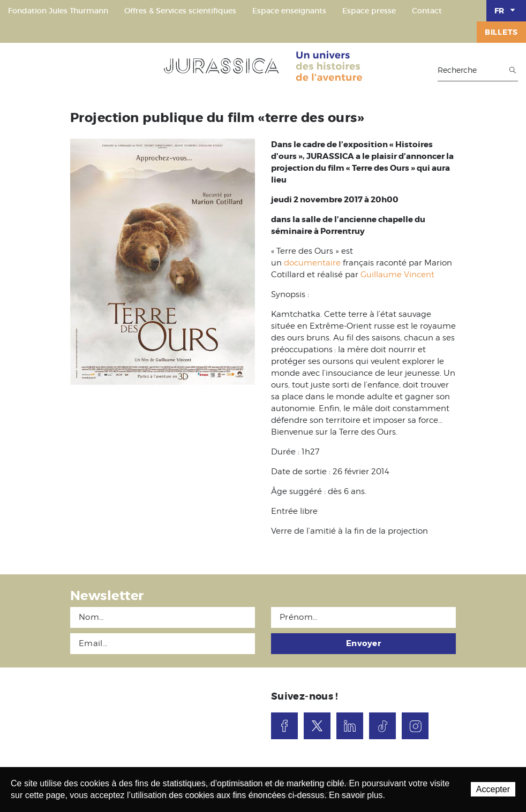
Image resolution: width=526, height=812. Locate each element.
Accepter (493, 789)
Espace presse (369, 11)
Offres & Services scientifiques (180, 11)
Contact (427, 11)
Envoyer (363, 643)
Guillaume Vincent (397, 275)
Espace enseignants (289, 11)
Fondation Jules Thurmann (58, 11)
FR (506, 10)
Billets (501, 32)
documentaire (312, 263)
